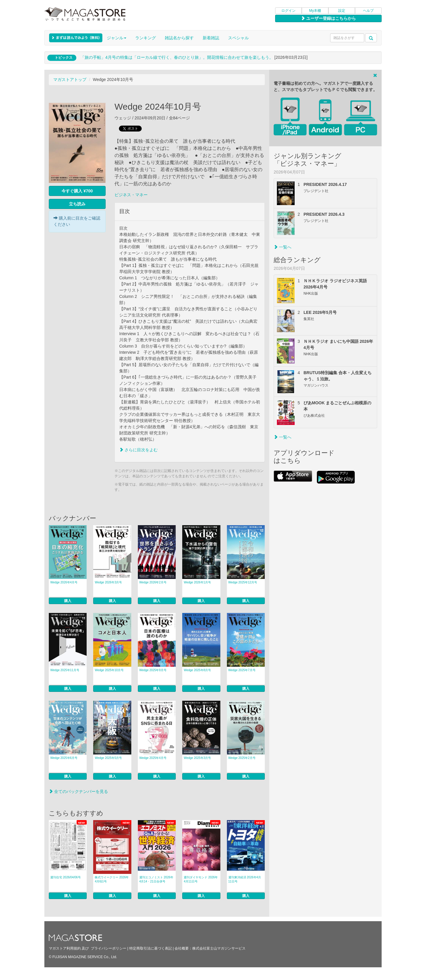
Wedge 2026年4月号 (64, 582)
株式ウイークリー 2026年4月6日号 (112, 879)
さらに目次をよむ (138, 450)
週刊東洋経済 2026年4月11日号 (245, 879)
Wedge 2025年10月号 (109, 670)
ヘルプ (368, 11)
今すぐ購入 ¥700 (77, 191)
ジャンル (117, 38)
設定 (342, 11)
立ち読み (77, 204)
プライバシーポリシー (109, 948)
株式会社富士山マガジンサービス (219, 948)
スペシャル (238, 38)
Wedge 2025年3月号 (197, 758)
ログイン (288, 11)
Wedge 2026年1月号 (197, 582)
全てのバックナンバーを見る (78, 791)
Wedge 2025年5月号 (108, 758)
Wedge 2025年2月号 (242, 758)
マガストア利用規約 (65, 948)
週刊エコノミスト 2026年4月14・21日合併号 (156, 879)
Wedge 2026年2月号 (153, 582)
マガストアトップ (70, 79)
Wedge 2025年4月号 (153, 758)
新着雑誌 (211, 38)
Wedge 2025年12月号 (243, 582)
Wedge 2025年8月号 (197, 670)
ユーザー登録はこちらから (328, 18)
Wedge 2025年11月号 (65, 670)
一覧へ (283, 247)
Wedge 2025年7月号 (242, 670)
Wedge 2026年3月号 (108, 582)
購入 (68, 601)
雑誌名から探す (179, 38)
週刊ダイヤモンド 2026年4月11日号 (201, 879)
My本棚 (315, 11)
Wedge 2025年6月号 (64, 758)
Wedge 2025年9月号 (153, 670)
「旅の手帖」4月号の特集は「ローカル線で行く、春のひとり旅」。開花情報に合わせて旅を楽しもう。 (177, 57)
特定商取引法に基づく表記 (151, 948)
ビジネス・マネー (131, 195)
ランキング (146, 38)
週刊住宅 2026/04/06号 (66, 877)
